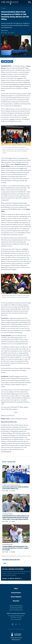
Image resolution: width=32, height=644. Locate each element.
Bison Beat (16, 601)
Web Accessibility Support (16, 606)
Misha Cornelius (4, 30)
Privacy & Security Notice (16, 608)
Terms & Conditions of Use (16, 610)
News (4, 8)
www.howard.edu (6, 451)
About (16, 588)
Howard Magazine (16, 597)
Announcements (16, 593)
